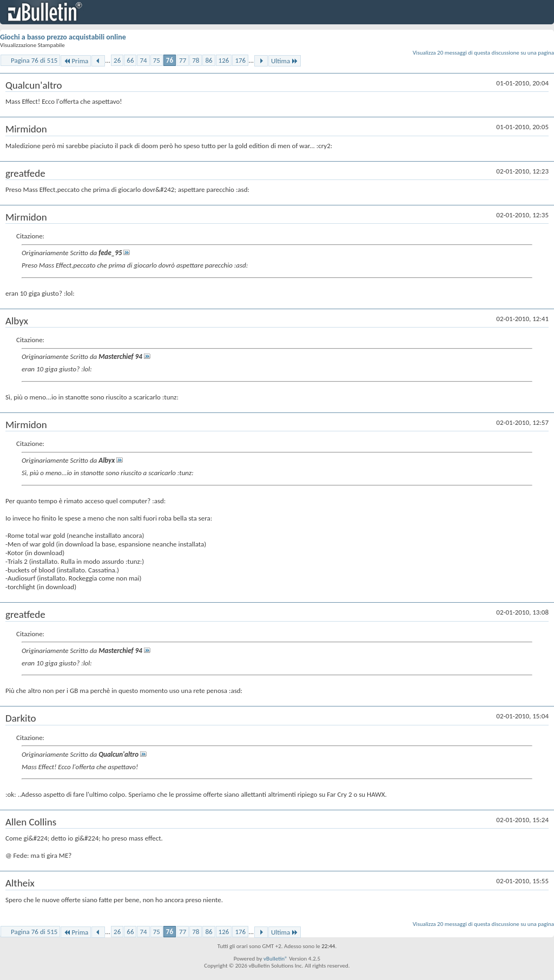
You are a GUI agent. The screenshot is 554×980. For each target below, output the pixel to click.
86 (209, 60)
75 (157, 60)
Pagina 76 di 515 (34, 60)
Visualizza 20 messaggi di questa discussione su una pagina (483, 53)
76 (170, 60)
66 (130, 60)
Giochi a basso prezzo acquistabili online (63, 37)
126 (224, 60)
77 (183, 60)
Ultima (285, 61)
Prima (76, 61)
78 (196, 60)
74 (143, 60)
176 (240, 60)
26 (117, 60)
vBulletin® (276, 959)
